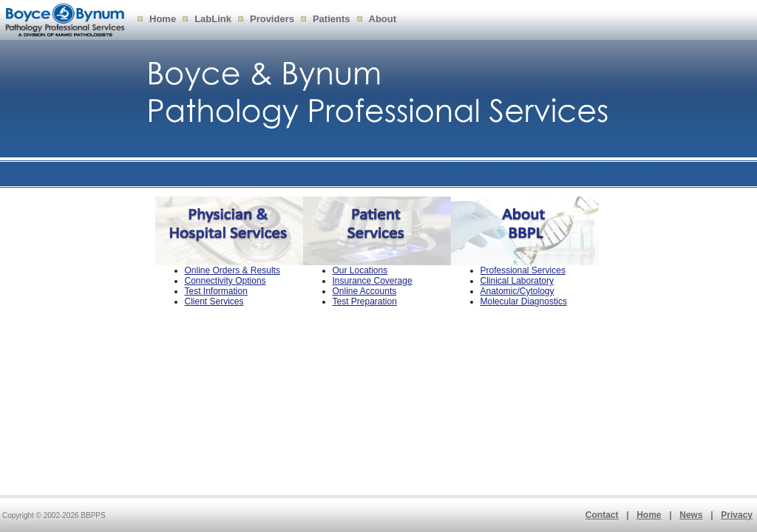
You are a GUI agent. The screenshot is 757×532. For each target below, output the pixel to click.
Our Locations (360, 270)
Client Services (214, 301)
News (691, 515)
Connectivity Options (225, 281)
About (383, 19)
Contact (602, 515)
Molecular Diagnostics (524, 301)
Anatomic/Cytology (517, 291)
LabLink (213, 19)
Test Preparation (365, 301)
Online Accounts (365, 291)
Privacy (737, 515)
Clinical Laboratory (517, 281)
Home (163, 19)
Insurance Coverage (373, 281)
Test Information (216, 291)
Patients (332, 19)
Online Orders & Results (232, 270)
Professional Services (523, 270)
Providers (272, 19)
